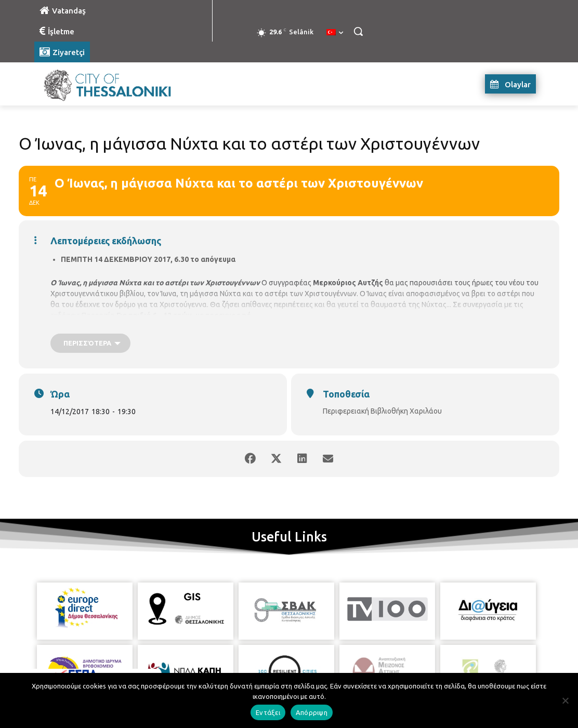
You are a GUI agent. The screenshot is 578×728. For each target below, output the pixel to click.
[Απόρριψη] (565, 700)
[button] (358, 31)
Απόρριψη (312, 712)
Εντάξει (268, 712)
